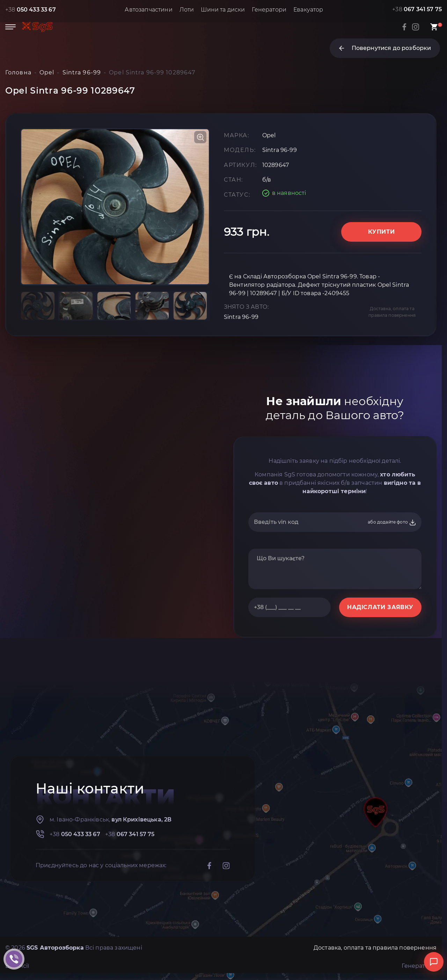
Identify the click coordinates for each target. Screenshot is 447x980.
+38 (31, 10)
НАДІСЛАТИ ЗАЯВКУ (380, 607)
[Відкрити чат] (434, 962)
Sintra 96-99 (241, 317)
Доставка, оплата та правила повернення (392, 312)
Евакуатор (308, 10)
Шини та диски (223, 10)
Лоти (187, 10)
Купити (382, 232)
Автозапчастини (148, 10)
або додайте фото (392, 522)
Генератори (269, 10)
